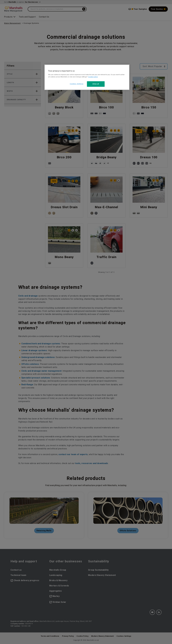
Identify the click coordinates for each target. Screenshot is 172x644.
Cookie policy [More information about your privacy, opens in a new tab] (93, 77)
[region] (87, 77)
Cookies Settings (77, 84)
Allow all (96, 84)
